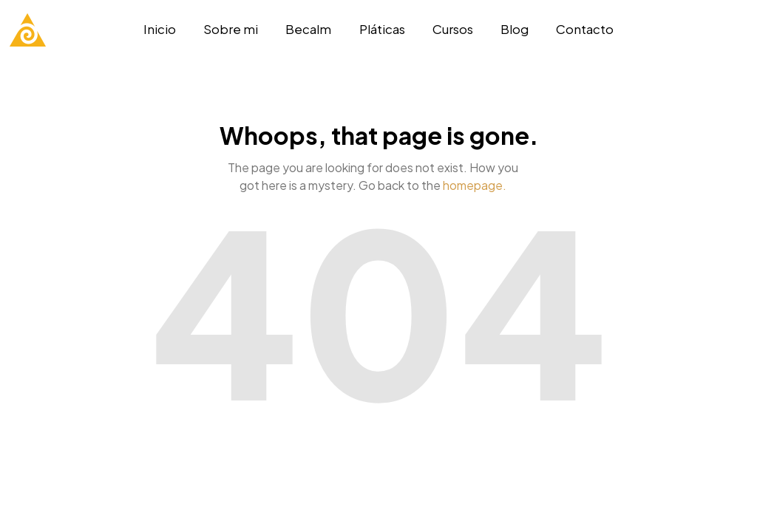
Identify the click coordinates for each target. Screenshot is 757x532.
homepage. (475, 185)
